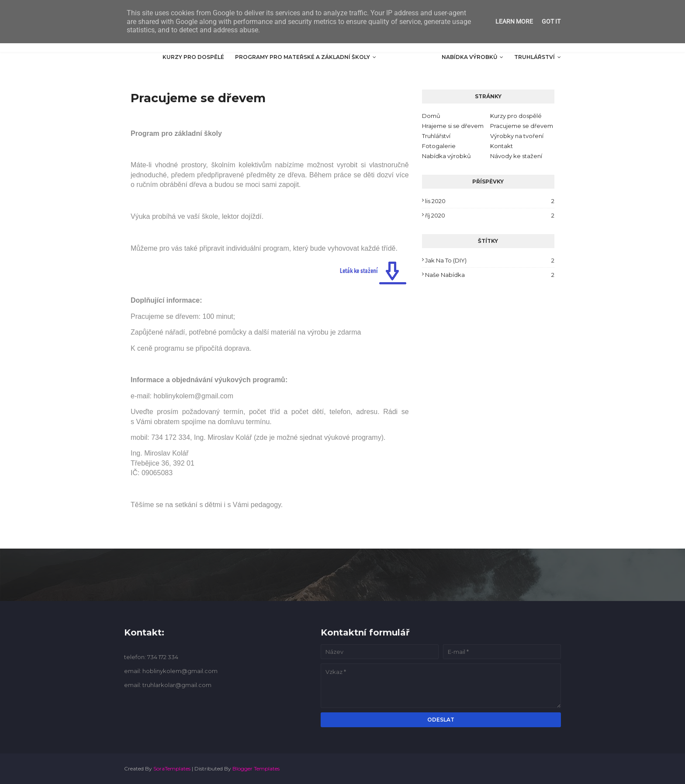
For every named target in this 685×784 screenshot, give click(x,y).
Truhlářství (436, 136)
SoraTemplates (172, 768)
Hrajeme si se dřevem (453, 126)
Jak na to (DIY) (490, 260)
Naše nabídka (490, 275)
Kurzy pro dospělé (516, 116)
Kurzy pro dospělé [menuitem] (193, 57)
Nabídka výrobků (446, 156)
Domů (431, 116)
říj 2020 (490, 215)
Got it (551, 21)
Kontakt (502, 146)
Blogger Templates (256, 768)
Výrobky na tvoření (517, 136)
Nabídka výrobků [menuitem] (469, 57)
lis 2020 (490, 201)
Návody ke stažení (516, 156)
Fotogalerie (439, 146)
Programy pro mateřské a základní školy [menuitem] (303, 57)
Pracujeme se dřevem (522, 126)
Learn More (514, 21)
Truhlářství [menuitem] (535, 57)
